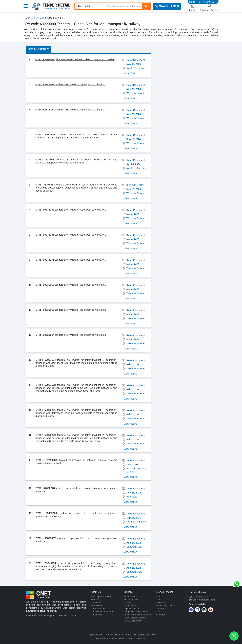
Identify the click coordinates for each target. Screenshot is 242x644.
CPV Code (38, 18)
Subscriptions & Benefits (103, 597)
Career (74, 616)
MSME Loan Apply (133, 621)
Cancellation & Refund (102, 612)
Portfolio (62, 616)
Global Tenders (131, 600)
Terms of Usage (133, 635)
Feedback (96, 600)
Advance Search (167, 6)
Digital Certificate (132, 609)
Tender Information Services (137, 615)
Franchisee (96, 606)
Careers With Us (99, 609)
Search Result (39, 49)
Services (31, 616)
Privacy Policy (149, 635)
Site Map (160, 615)
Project (127, 603)
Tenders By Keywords (167, 606)
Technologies (47, 616)
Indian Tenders (131, 597)
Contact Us (96, 615)
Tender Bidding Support (135, 618)
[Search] (146, 6)
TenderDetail (140, 639)
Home (27, 18)
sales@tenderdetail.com (203, 600)
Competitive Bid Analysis (135, 612)
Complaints (97, 603)
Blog (158, 612)
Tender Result (130, 606)
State (158, 597)
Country (160, 609)
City (158, 600)
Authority (160, 603)
